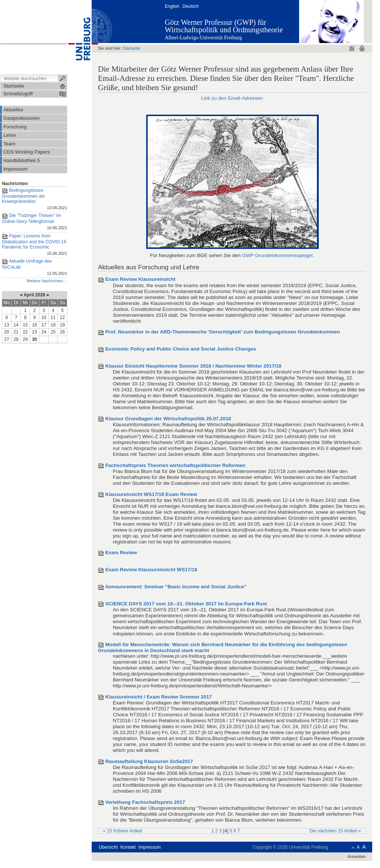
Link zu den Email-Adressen (232, 98)
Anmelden (357, 857)
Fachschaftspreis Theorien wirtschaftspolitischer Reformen (175, 465)
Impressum (150, 847)
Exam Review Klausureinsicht (140, 279)
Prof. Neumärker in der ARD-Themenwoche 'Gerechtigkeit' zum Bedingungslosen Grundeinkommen (223, 332)
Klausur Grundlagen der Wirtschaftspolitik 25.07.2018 (168, 419)
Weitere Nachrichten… (47, 281)
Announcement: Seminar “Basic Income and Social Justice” (176, 587)
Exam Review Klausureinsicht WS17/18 (151, 570)
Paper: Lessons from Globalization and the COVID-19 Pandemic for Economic (35, 245)
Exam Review (121, 553)
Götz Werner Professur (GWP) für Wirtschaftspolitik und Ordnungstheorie (224, 26)
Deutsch (190, 6)
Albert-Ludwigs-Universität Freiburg (203, 38)
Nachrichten (15, 184)
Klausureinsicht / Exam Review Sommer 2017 (159, 697)
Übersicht (108, 847)
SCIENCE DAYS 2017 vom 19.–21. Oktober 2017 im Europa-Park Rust (186, 604)
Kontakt (128, 847)
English (172, 6)
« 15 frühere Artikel (123, 831)
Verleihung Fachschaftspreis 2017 (145, 802)
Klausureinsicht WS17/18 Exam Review (151, 494)
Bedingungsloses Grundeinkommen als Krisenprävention (35, 200)
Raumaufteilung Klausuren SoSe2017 (149, 761)
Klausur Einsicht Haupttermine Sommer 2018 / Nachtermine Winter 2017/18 (194, 366)
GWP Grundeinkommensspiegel (277, 255)
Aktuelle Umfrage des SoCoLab (35, 268)
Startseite (132, 48)
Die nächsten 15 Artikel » (335, 831)
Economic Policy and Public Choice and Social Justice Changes (181, 349)
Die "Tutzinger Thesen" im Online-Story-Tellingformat (35, 222)
